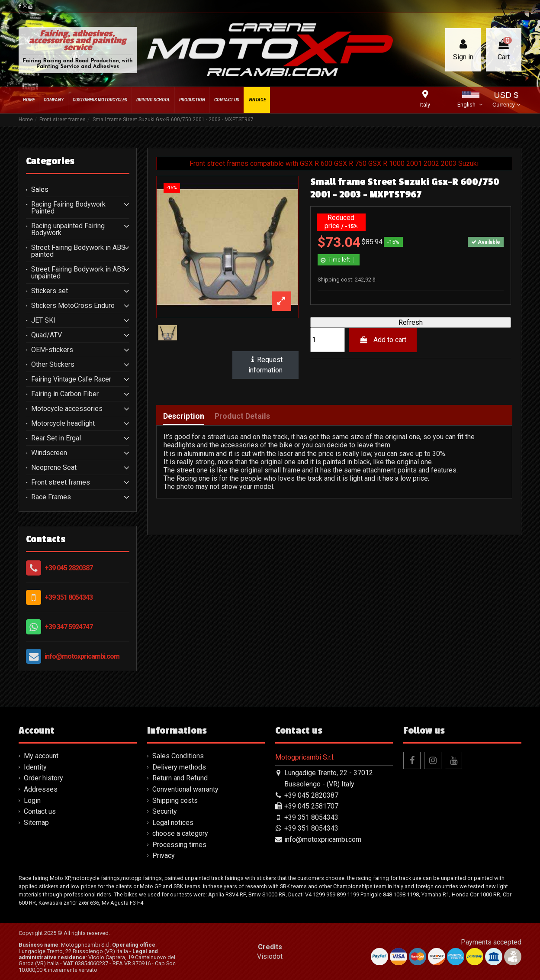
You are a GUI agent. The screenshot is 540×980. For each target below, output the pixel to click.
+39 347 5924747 (69, 627)
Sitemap (36, 823)
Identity (35, 767)
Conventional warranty (185, 789)
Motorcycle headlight (63, 424)
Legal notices (173, 823)
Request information (266, 365)
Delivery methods (179, 767)
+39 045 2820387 (69, 568)
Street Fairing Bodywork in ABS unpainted (78, 273)
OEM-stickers (52, 350)
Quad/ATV (47, 335)
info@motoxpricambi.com (82, 656)
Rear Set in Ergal (56, 438)
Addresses (41, 789)
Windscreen (49, 453)
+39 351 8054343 (69, 597)
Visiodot (270, 956)
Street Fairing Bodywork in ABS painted (78, 251)
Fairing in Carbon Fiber (65, 394)
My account (41, 756)
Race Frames (51, 497)
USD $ (506, 100)
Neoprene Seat (54, 468)
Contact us (40, 811)
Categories (50, 161)
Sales (40, 190)
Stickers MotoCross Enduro (73, 306)
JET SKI (43, 320)
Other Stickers (53, 365)
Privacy (164, 855)
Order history (43, 778)
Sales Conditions (178, 756)
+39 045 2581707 (311, 806)
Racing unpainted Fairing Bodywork (68, 230)
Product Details (242, 416)
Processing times (179, 845)
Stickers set (50, 291)
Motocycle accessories (67, 409)
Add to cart (383, 340)
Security (165, 811)
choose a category (180, 833)
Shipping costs (175, 800)
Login (32, 800)
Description (184, 416)
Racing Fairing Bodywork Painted (68, 208)
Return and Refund (180, 778)
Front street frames (61, 482)
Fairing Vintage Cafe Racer (71, 379)
